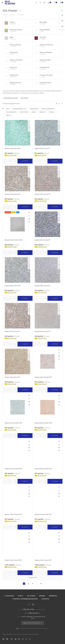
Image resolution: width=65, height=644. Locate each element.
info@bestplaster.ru (34, 613)
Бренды (42, 596)
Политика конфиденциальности (25, 599)
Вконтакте (29, 605)
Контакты (45, 599)
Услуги (20, 596)
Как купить (31, 596)
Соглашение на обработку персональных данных (34, 628)
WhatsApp (33, 605)
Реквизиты (53, 596)
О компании (9, 596)
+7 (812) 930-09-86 (28, 609)
